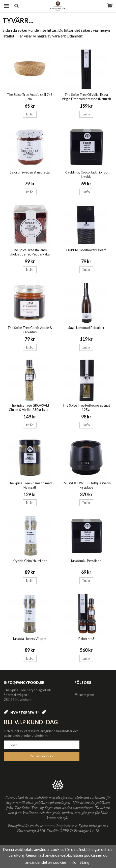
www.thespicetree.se (62, 826)
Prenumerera (42, 756)
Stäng (85, 862)
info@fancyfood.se (24, 683)
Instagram (84, 695)
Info (30, 114)
